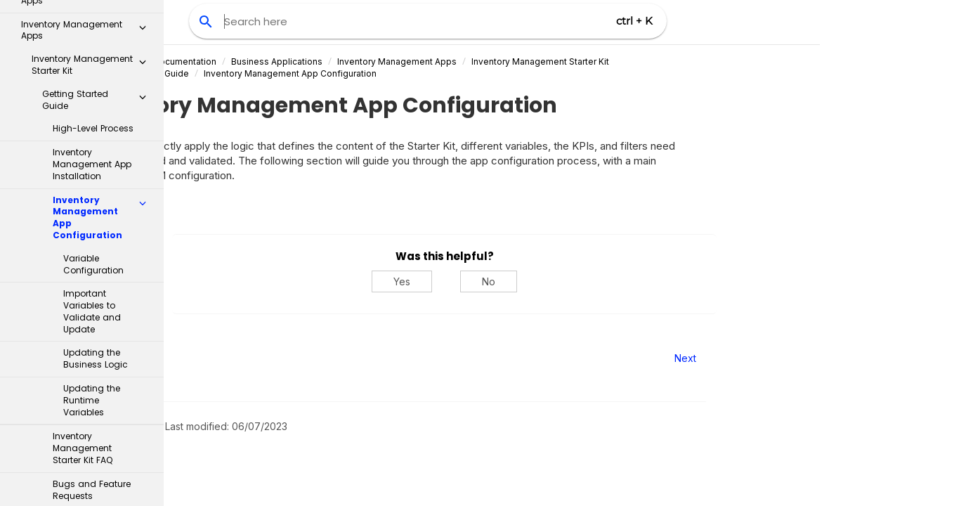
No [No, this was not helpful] (616, 281)
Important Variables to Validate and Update (92, 122)
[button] (143, 17)
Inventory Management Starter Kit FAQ (83, 259)
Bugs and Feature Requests (92, 301)
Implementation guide (77, 337)
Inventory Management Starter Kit (667, 61)
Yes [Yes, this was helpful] (529, 281)
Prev (202, 358)
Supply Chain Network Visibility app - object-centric (93, 415)
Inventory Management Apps (524, 61)
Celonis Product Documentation (278, 61)
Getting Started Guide (272, 73)
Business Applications (404, 61)
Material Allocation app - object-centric (93, 456)
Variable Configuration (93, 75)
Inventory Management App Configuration (417, 73)
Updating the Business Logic (96, 169)
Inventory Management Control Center (93, 373)
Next (812, 358)
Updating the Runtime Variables (92, 211)
